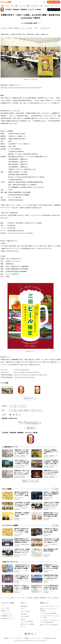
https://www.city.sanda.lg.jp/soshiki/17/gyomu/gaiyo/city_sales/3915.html (21, 88)
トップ (2, 598)
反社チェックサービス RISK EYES (49, 625)
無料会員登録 (24, 606)
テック (52, 6)
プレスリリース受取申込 (27, 622)
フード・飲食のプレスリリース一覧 (15, 598)
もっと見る (55, 489)
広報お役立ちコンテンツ (7, 618)
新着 (3, 6)
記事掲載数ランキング (7, 616)
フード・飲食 (13, 406)
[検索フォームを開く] (44, 2)
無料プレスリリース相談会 (27, 624)
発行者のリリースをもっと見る (30, 481)
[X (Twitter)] (14, 415)
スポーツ (41, 6)
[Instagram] (32, 634)
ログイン (23, 609)
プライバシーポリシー (37, 638)
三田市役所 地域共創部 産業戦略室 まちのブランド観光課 (16, 28)
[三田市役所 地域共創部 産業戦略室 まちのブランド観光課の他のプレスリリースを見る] (54, 10)
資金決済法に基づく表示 (51, 638)
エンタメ (7, 6)
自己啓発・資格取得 (23, 411)
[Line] (17, 415)
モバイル (58, 6)
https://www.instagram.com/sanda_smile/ (36, 375)
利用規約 (27, 638)
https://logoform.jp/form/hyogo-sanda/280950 (20, 233)
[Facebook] (10, 415)
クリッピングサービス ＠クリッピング (50, 606)
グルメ (12, 6)
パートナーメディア (6, 613)
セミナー (23, 627)
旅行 (17, 6)
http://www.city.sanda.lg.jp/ (21, 370)
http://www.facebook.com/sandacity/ (25, 377)
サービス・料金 (5, 608)
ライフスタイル (34, 6)
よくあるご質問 (25, 616)
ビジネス (47, 6)
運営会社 (7, 638)
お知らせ (23, 619)
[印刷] (20, 415)
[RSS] (35, 634)
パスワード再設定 (25, 611)
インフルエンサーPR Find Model (48, 613)
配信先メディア (5, 611)
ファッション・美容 (24, 6)
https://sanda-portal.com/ (32, 372)
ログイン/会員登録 (54, 2)
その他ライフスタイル (36, 411)
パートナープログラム (17, 638)
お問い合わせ (30, 428)
